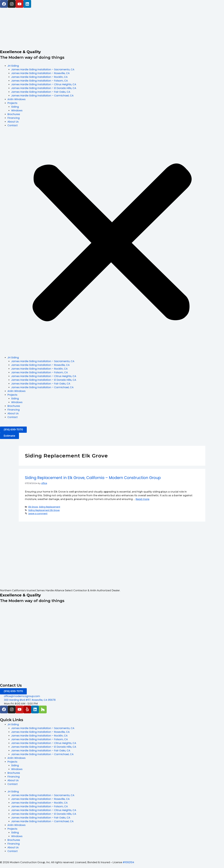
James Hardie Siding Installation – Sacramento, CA (43, 69)
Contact (13, 125)
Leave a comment (38, 514)
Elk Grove (33, 507)
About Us (13, 122)
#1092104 (128, 862)
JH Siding (13, 66)
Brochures (14, 114)
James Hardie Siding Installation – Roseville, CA (40, 73)
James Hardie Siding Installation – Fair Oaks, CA (41, 92)
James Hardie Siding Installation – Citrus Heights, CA (44, 84)
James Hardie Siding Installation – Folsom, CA (40, 81)
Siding (15, 107)
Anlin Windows (16, 99)
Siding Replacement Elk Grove (44, 510)
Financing (14, 118)
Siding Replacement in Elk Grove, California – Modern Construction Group (93, 478)
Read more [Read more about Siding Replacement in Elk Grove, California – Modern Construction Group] (142, 499)
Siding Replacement (50, 507)
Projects (12, 103)
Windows (17, 110)
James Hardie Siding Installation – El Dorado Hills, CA (44, 88)
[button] (112, 243)
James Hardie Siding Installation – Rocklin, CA (39, 77)
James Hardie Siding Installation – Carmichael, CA (42, 96)
